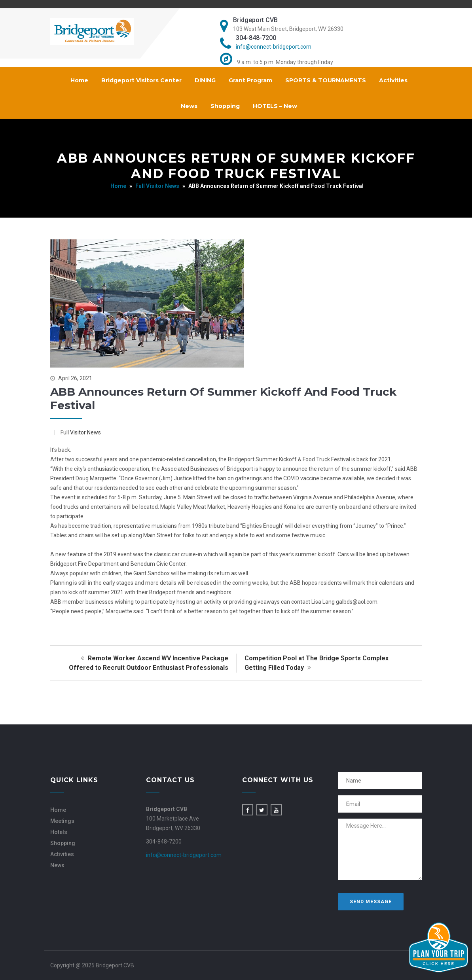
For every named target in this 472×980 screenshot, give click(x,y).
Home (79, 80)
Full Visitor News (157, 186)
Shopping (225, 106)
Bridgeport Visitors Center (141, 80)
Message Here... (380, 849)
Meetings (62, 821)
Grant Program (250, 80)
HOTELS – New (275, 106)
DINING (205, 80)
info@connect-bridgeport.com (274, 47)
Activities (393, 80)
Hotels (59, 832)
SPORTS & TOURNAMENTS (326, 80)
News (189, 106)
